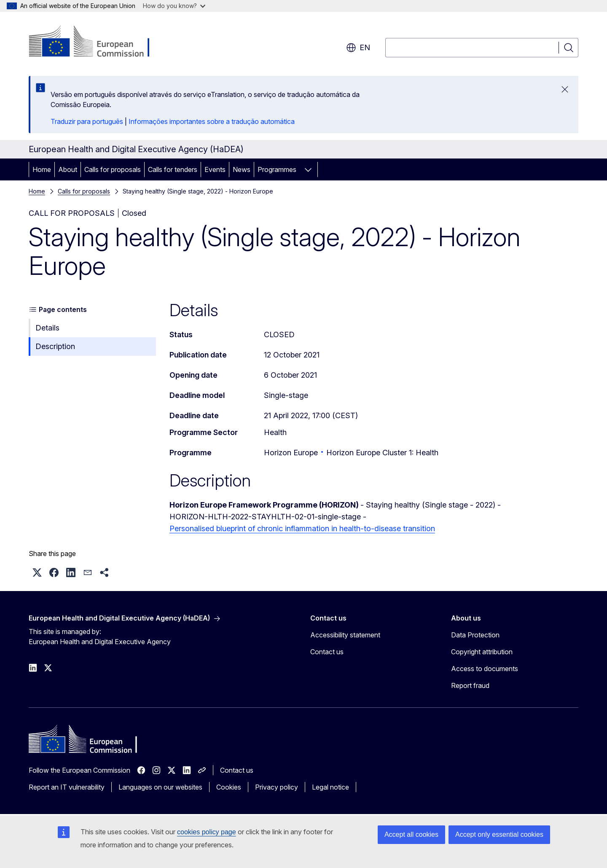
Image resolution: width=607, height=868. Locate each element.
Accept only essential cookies (499, 834)
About (68, 169)
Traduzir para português (87, 121)
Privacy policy (277, 787)
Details (47, 328)
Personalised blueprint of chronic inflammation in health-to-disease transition (302, 528)
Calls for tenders (173, 169)
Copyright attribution (482, 652)
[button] (37, 572)
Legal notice (330, 787)
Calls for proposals (113, 169)
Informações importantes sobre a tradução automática (212, 121)
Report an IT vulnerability (67, 787)
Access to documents (485, 669)
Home (42, 169)
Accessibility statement (345, 635)
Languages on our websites (160, 787)
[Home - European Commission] (97, 42)
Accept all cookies (411, 834)
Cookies (229, 787)
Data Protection (475, 635)
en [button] (358, 48)
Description (55, 346)
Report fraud (470, 685)
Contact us (327, 652)
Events (215, 169)
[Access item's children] (308, 169)
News (242, 169)
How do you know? (174, 6)
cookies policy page (207, 832)
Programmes (277, 169)
